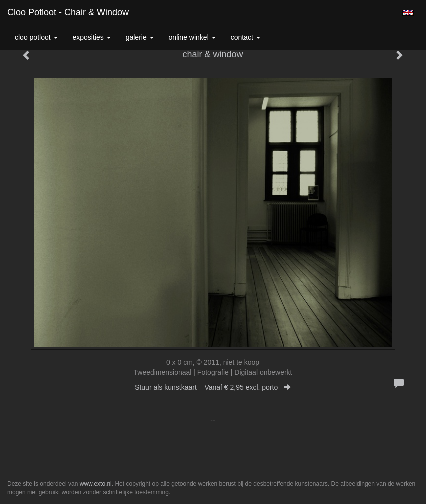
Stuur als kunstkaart (213, 387)
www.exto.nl (96, 484)
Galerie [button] (140, 37)
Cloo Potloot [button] (36, 37)
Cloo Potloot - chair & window (68, 12)
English (408, 13)
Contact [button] (246, 37)
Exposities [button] (92, 37)
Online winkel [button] (192, 37)
